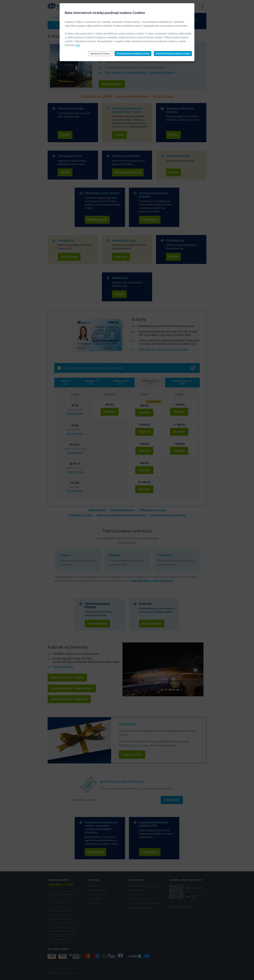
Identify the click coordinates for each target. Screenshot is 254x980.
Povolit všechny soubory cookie (173, 54)
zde (78, 45)
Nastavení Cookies (100, 54)
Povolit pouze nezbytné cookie (133, 54)
